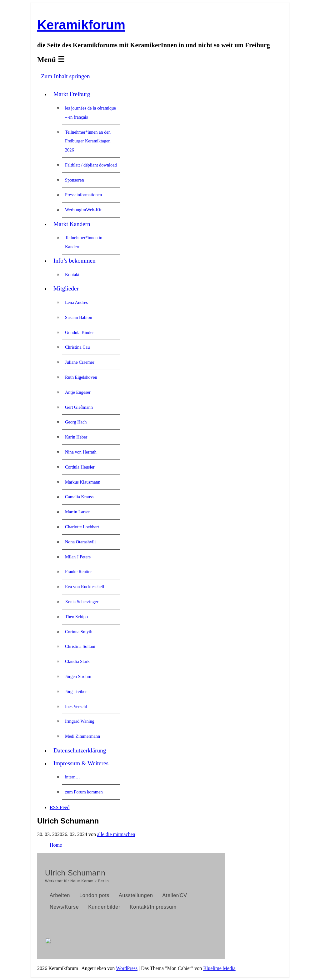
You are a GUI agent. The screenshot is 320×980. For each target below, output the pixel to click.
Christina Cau (77, 347)
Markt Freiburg (72, 94)
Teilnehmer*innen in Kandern (84, 242)
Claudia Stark (77, 661)
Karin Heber (76, 437)
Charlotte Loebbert (82, 527)
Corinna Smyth (79, 632)
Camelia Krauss (79, 497)
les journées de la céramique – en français (90, 113)
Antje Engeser (78, 392)
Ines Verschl (76, 706)
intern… (72, 777)
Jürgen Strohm (78, 676)
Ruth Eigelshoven (81, 377)
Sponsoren (75, 180)
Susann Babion (79, 317)
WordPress (127, 968)
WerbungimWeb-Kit (83, 210)
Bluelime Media (219, 968)
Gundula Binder (79, 332)
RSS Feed (60, 807)
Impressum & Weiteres (81, 763)
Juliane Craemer (80, 362)
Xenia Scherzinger (82, 602)
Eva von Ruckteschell (85, 587)
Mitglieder (66, 288)
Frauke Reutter (78, 572)
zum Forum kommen (84, 792)
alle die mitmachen (116, 834)
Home (56, 845)
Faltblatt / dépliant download (91, 165)
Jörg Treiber (76, 691)
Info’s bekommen (75, 261)
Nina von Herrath (81, 452)
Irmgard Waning (80, 721)
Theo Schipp (76, 617)
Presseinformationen (83, 195)
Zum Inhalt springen (65, 76)
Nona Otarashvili (80, 542)
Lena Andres (76, 302)
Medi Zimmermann (82, 736)
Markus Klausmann (83, 482)
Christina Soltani (80, 646)
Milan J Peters (78, 557)
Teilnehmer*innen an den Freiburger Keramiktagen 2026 (88, 141)
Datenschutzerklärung (80, 750)
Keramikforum (81, 25)
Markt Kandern (72, 224)
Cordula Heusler (80, 467)
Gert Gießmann (79, 407)
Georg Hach (76, 422)
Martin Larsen (78, 512)
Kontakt (72, 275)
